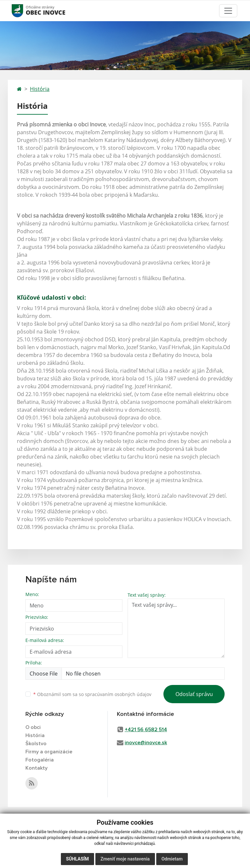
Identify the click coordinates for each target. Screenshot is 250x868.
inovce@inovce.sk (146, 743)
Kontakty (36, 768)
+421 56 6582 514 (146, 730)
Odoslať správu (194, 694)
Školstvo (36, 744)
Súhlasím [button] (77, 859)
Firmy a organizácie (49, 752)
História (40, 89)
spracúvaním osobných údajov (118, 694)
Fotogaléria (40, 760)
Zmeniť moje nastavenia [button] (125, 859)
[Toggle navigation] (228, 11)
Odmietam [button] (172, 859)
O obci (33, 727)
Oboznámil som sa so (92, 694)
